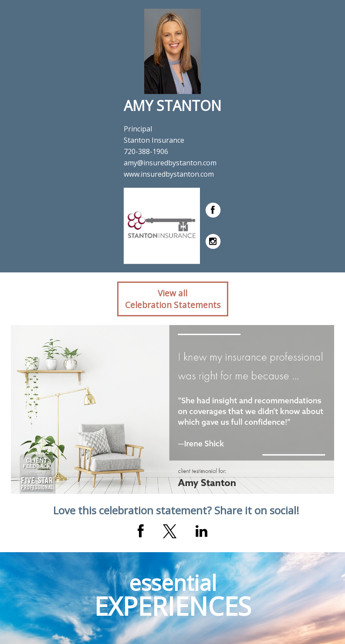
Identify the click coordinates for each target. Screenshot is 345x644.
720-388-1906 (146, 151)
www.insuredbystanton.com (169, 174)
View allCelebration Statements (173, 299)
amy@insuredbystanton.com (170, 163)
